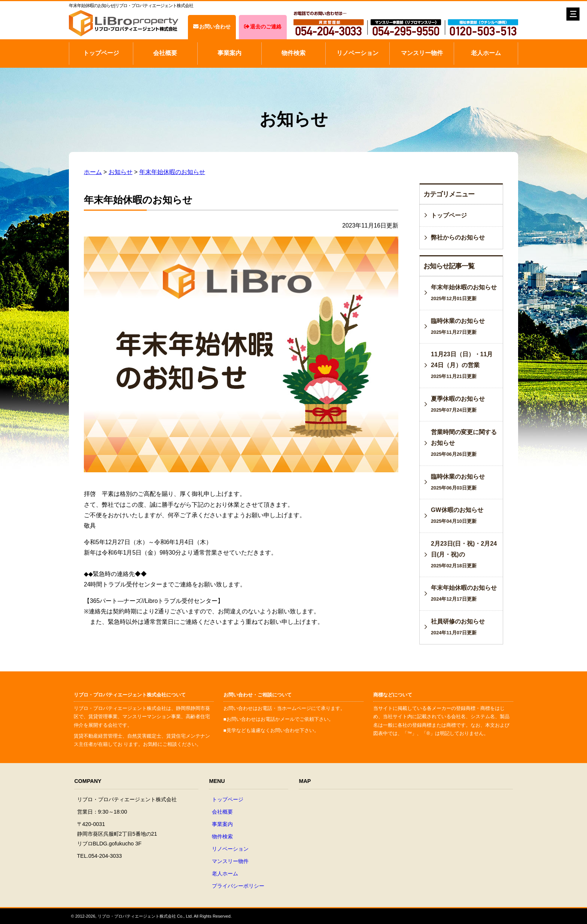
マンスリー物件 (422, 53)
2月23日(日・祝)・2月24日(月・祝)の (464, 554)
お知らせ (121, 172)
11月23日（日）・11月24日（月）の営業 (462, 365)
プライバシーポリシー (238, 886)
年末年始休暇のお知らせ (172, 172)
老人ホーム (486, 53)
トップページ (101, 53)
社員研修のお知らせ (458, 627)
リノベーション (358, 53)
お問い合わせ (212, 27)
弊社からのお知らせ (458, 237)
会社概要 (165, 53)
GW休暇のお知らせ (457, 515)
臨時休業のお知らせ (458, 326)
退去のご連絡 (263, 27)
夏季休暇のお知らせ (458, 404)
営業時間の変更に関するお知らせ (464, 443)
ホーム (93, 172)
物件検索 (293, 53)
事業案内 (229, 53)
